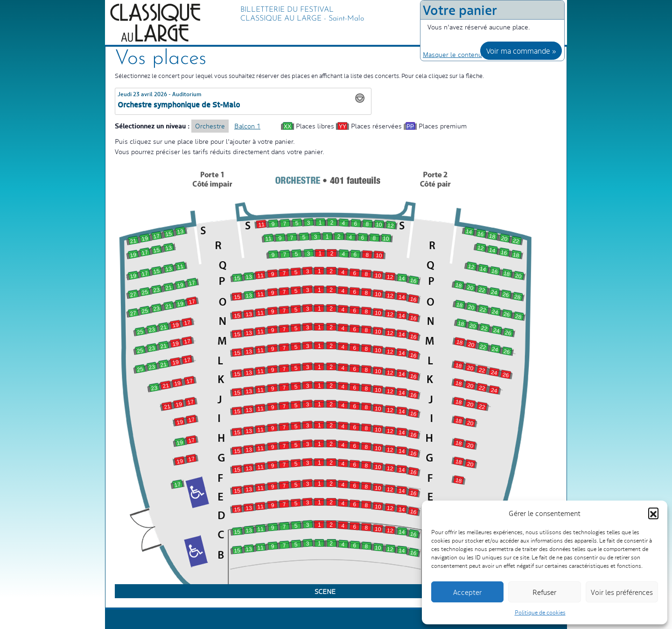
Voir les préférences (622, 592)
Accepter (467, 592)
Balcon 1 (247, 126)
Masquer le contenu (452, 54)
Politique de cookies (540, 612)
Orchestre (210, 126)
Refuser (544, 592)
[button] (653, 513)
